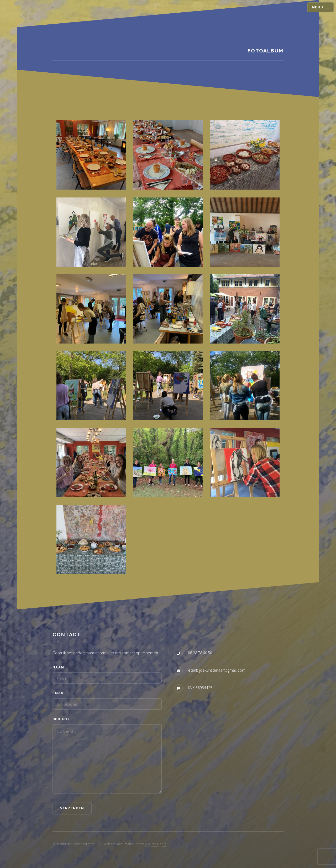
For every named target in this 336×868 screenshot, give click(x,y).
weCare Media (155, 844)
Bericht (61, 719)
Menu (318, 7)
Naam (58, 667)
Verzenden (72, 808)
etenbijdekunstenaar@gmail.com (217, 670)
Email (59, 693)
